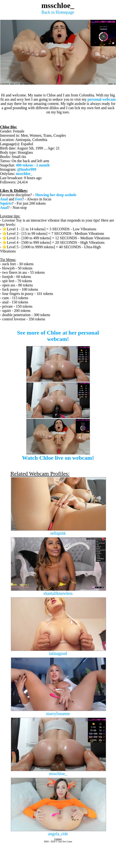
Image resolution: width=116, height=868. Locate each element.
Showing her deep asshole (56, 195)
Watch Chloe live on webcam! (58, 458)
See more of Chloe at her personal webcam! (58, 336)
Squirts (6, 203)
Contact (58, 839)
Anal (4, 199)
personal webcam (102, 99)
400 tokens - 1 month (33, 165)
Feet (19, 199)
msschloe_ (24, 174)
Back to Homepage (58, 12)
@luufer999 (27, 169)
